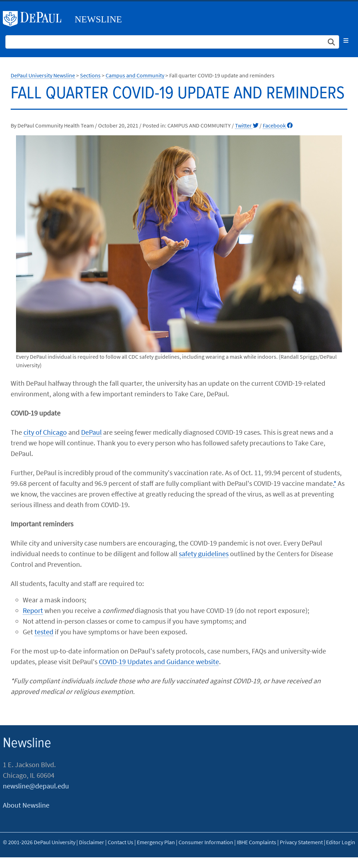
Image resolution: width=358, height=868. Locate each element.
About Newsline (26, 805)
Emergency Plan (156, 842)
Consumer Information (206, 842)
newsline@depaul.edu (36, 786)
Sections (90, 75)
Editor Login (341, 842)
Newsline (98, 19)
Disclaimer (92, 842)
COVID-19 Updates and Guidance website (159, 661)
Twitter (247, 125)
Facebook (278, 125)
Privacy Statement (301, 842)
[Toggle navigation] (346, 40)
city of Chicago (45, 432)
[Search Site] (172, 42)
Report (33, 610)
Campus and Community (135, 75)
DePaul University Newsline (43, 75)
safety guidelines (204, 554)
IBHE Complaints (257, 842)
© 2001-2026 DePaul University (39, 842)
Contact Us (121, 842)
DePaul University (35, 19)
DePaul (91, 432)
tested (44, 632)
